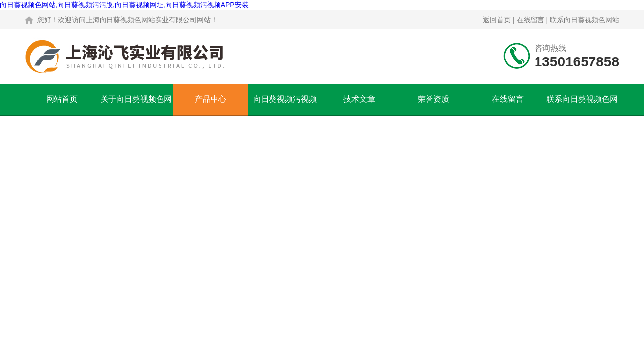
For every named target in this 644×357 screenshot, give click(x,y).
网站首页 (62, 99)
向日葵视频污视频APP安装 (285, 105)
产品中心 (211, 99)
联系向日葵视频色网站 (585, 20)
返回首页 (497, 20)
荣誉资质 (433, 99)
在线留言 (531, 20)
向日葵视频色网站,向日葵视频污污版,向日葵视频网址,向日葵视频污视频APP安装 (124, 5)
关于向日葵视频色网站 (136, 105)
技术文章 (359, 99)
